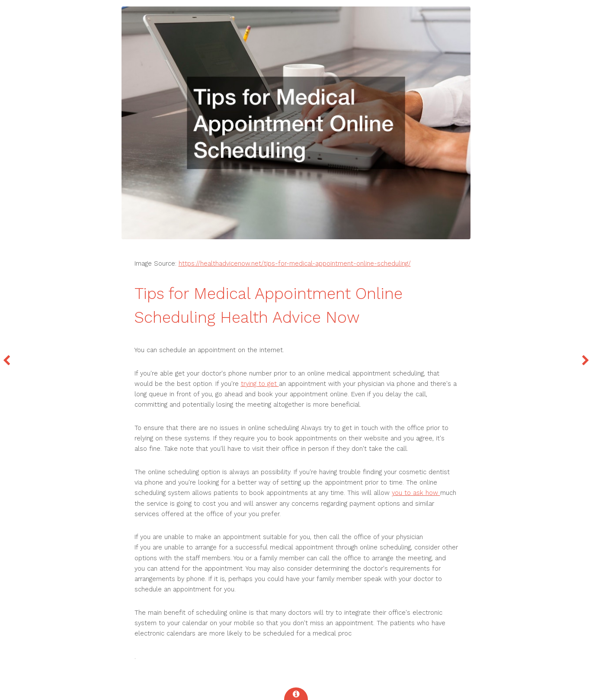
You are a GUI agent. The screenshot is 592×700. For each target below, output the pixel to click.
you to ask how (416, 493)
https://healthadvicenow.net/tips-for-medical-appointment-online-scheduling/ (295, 263)
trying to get (260, 384)
